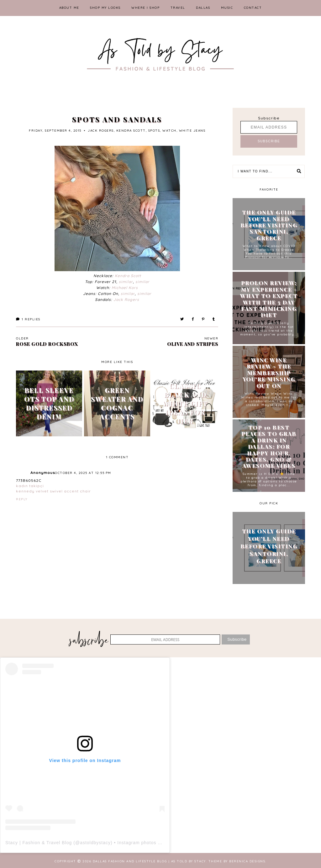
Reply (22, 499)
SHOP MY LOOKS (105, 8)
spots (154, 131)
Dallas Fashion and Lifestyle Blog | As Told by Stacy (149, 861)
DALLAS (203, 8)
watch (169, 131)
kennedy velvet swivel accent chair (53, 491)
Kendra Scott (128, 276)
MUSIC (227, 8)
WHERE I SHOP (145, 8)
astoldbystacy (95, 843)
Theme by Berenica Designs (237, 861)
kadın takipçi (30, 486)
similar (126, 282)
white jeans (192, 131)
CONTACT (253, 8)
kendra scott (131, 131)
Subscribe (269, 118)
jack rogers (101, 131)
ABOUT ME (69, 8)
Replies (28, 319)
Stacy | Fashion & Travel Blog (39, 843)
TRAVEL (178, 8)
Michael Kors (125, 288)
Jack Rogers (126, 300)
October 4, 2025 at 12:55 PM (83, 473)
